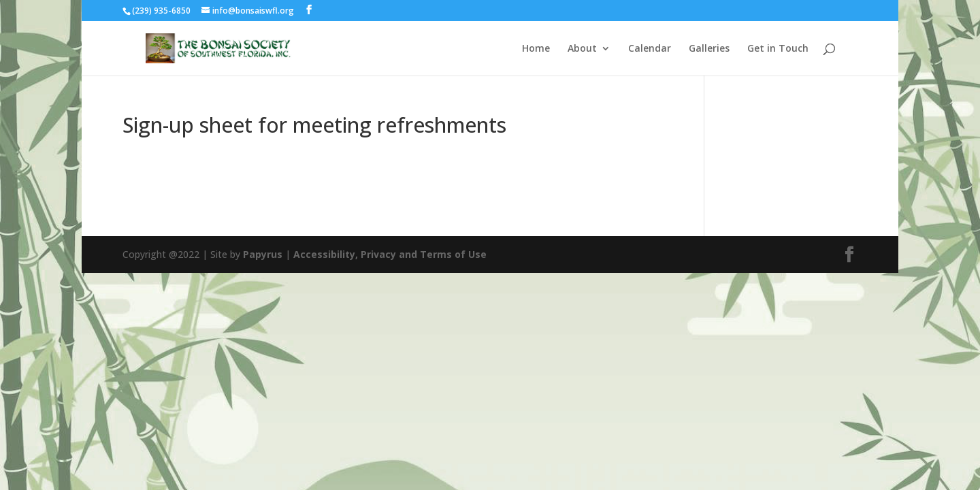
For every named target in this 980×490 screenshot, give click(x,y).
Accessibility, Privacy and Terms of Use (390, 254)
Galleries (709, 49)
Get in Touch (778, 49)
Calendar (650, 49)
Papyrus (263, 254)
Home (536, 49)
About (582, 49)
